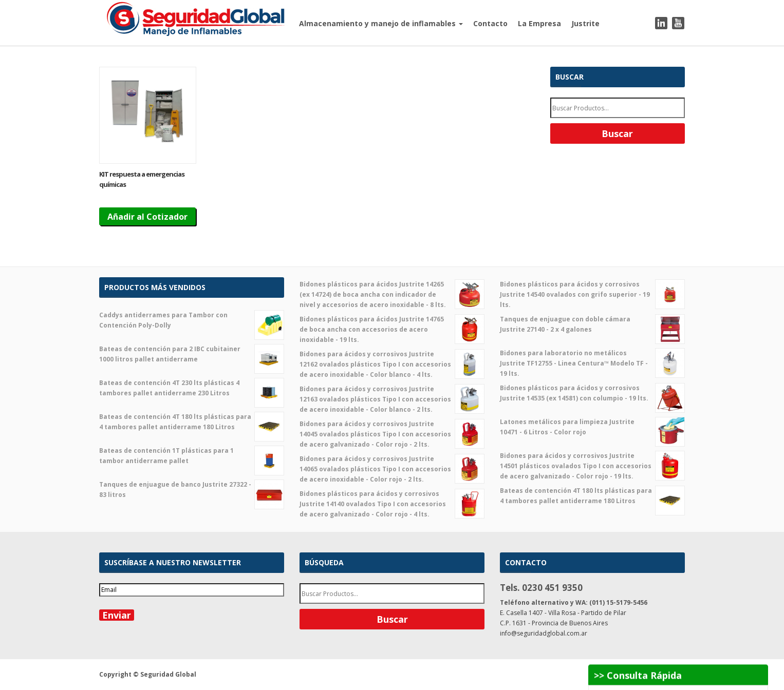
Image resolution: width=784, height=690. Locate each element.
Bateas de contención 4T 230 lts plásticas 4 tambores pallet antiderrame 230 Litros (192, 388)
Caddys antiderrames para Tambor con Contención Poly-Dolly (192, 320)
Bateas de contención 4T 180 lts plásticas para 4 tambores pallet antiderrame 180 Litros (192, 422)
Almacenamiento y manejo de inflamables (381, 23)
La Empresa (539, 23)
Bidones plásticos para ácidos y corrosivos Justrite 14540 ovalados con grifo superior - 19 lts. (592, 294)
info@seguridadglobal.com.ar (544, 633)
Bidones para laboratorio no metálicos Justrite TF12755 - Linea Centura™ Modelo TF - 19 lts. (592, 363)
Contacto (490, 23)
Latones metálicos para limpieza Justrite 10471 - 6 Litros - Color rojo (592, 427)
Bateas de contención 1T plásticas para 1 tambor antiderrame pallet (192, 456)
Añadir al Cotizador (147, 217)
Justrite (585, 23)
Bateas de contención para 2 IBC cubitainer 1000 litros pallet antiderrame (192, 354)
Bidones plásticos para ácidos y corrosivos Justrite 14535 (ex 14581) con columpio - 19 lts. (592, 393)
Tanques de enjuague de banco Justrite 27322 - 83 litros (192, 490)
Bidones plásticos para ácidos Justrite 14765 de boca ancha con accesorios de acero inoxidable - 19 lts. (392, 329)
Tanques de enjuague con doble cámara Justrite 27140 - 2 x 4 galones (592, 324)
